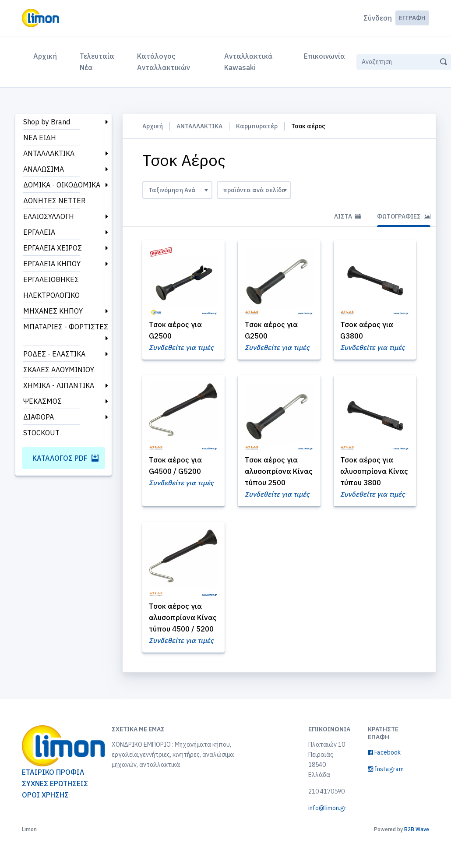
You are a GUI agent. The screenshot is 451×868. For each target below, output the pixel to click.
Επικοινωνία (324, 56)
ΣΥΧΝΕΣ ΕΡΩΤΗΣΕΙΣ (55, 813)
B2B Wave (417, 859)
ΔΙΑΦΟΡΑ (39, 417)
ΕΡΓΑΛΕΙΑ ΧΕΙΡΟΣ (53, 248)
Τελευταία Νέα (97, 62)
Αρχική (47, 55)
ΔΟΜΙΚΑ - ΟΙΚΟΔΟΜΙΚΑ (62, 185)
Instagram (386, 798)
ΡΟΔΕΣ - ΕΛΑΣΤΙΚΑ (54, 354)
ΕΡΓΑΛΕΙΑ (39, 232)
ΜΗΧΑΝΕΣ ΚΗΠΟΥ (53, 311)
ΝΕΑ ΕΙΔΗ (40, 138)
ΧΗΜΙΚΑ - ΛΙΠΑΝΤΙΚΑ (59, 385)
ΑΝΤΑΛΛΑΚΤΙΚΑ (49, 153)
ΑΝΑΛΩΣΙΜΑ (44, 169)
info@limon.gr (327, 837)
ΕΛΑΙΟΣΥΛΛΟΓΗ (49, 216)
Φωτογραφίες (404, 216)
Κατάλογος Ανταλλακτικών (164, 62)
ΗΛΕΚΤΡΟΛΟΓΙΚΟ (51, 295)
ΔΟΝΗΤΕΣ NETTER (54, 201)
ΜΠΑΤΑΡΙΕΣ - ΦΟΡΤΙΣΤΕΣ (66, 327)
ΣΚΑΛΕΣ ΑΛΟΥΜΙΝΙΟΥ (59, 370)
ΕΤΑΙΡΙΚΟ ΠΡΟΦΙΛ (53, 801)
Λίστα (348, 216)
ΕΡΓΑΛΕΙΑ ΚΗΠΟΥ (52, 264)
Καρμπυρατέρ (257, 126)
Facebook (384, 782)
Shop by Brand (47, 122)
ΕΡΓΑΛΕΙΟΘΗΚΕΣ (51, 279)
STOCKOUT (41, 433)
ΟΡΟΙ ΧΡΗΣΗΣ (45, 824)
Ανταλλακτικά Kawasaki (248, 62)
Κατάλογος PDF (65, 458)
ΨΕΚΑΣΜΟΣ (42, 401)
